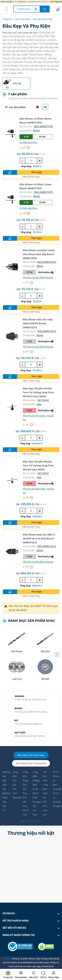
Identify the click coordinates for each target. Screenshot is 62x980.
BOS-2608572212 (47, 546)
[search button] (45, 9)
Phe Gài (15, 783)
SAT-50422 (43, 400)
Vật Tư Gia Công (22, 19)
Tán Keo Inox (45, 776)
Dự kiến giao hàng (28, 142)
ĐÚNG (19, 708)
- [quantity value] (22, 160)
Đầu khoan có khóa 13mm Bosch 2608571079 (36, 186)
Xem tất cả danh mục (31, 821)
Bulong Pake (6, 795)
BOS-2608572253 (47, 262)
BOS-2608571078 (43, 126)
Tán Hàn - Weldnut (16, 793)
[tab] (37, 107)
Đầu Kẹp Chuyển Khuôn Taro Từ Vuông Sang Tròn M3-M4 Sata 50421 (38, 465)
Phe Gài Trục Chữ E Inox (26, 806)
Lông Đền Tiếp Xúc (45, 791)
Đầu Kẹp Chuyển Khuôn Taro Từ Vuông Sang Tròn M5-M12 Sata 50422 (38, 392)
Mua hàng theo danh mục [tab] (31, 755)
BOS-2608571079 (43, 192)
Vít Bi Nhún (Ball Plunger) (36, 795)
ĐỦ (16, 720)
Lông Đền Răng (25, 776)
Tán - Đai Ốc (5, 806)
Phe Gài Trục (25, 789)
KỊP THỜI (20, 732)
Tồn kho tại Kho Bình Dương (38, 277)
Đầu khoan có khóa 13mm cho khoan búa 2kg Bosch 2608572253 (39, 254)
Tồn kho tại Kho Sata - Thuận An (38, 418)
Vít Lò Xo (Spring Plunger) (56, 800)
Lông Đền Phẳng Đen (36, 778)
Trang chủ (7, 19)
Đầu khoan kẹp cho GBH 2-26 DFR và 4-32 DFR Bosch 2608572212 (39, 538)
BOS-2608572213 (47, 331)
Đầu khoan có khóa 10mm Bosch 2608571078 (36, 120)
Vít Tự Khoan (56, 774)
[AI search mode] (36, 9)
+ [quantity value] (40, 160)
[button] (57, 655)
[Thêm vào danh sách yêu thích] (29, 148)
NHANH (19, 696)
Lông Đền (15, 774)
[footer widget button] (31, 913)
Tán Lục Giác (35, 810)
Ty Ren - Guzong (56, 785)
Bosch (37, 130)
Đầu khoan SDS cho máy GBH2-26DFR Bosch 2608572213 (38, 323)
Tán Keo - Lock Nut (45, 808)
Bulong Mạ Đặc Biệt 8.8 (6, 780)
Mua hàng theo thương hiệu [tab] (31, 763)
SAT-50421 (43, 473)
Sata (39, 404)
